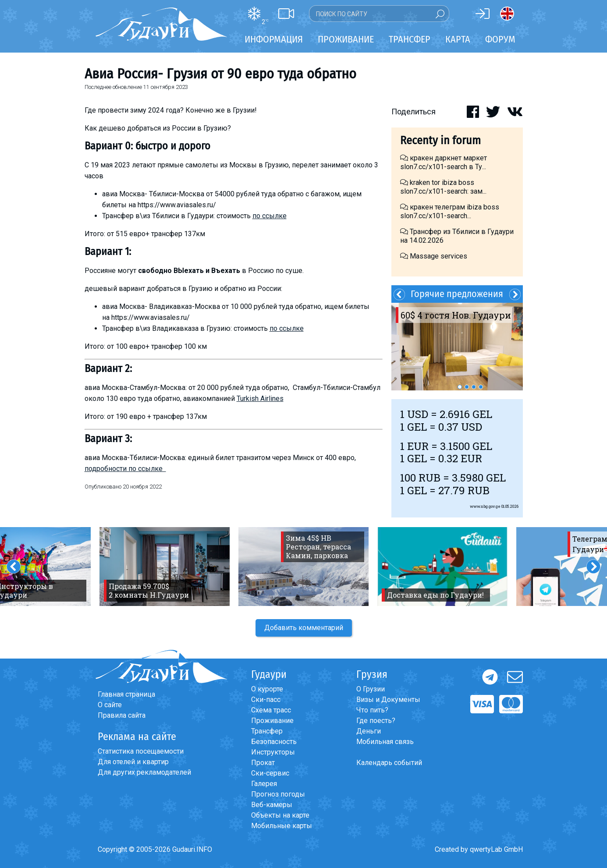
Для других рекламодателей (144, 772)
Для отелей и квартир (133, 762)
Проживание (272, 721)
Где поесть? (376, 721)
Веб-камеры (272, 805)
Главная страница (126, 694)
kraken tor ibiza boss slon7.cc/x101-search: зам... (443, 187)
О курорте (267, 689)
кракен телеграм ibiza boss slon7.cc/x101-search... (450, 211)
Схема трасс (271, 710)
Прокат (263, 763)
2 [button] (467, 387)
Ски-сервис (270, 773)
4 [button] (481, 387)
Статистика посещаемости (141, 751)
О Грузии (371, 689)
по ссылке (270, 216)
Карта (458, 39)
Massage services (434, 256)
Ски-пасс (266, 700)
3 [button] (474, 387)
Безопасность (274, 742)
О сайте (110, 705)
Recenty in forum (440, 140)
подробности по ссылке (125, 469)
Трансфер (267, 731)
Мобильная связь (385, 742)
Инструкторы (273, 752)
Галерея (264, 784)
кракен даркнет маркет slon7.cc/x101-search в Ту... (444, 162)
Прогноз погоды (278, 794)
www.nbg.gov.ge (485, 506)
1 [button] (460, 387)
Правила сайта (122, 715)
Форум (500, 39)
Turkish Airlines (260, 399)
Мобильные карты (282, 826)
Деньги (369, 731)
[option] (457, 347)
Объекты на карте (280, 815)
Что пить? (372, 710)
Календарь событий (389, 763)
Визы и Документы (388, 700)
